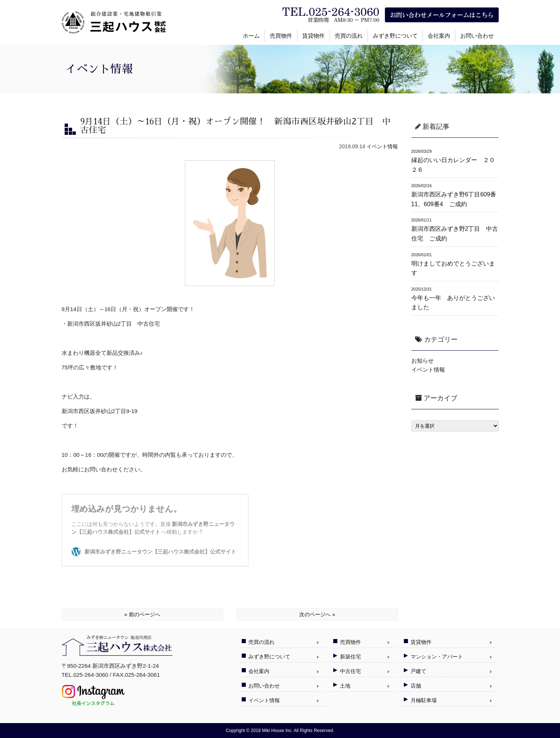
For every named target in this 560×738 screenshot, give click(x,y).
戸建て (418, 671)
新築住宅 (350, 657)
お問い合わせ (477, 36)
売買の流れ (349, 36)
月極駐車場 (424, 700)
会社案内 (439, 36)
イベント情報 (382, 146)
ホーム (251, 36)
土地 (345, 686)
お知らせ (423, 361)
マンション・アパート (437, 657)
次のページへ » (317, 614)
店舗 (416, 686)
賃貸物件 (313, 36)
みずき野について (395, 36)
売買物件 (281, 36)
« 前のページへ (142, 614)
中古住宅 (350, 671)
